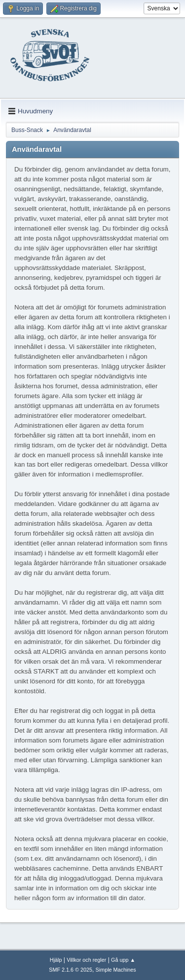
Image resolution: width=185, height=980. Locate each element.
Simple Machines (116, 970)
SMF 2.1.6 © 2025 (71, 970)
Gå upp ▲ (123, 960)
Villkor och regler (86, 960)
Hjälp (56, 960)
